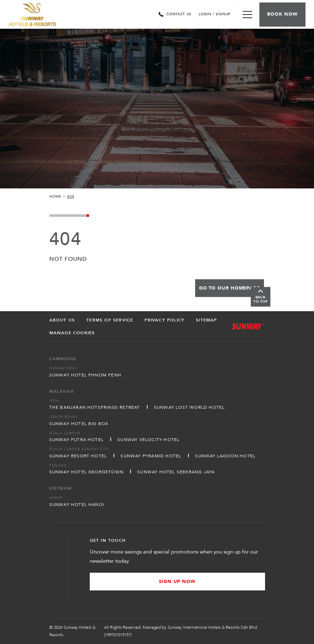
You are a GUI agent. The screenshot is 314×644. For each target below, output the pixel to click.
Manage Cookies (72, 333)
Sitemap (206, 320)
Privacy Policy (164, 320)
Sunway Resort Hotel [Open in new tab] (78, 456)
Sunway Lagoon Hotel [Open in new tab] (225, 456)
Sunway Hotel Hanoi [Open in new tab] (77, 505)
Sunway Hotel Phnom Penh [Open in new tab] (86, 375)
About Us (62, 320)
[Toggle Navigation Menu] (247, 15)
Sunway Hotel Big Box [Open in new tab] (79, 424)
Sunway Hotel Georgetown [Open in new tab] (87, 472)
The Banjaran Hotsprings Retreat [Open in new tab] (95, 407)
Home (55, 197)
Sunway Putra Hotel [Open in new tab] (77, 440)
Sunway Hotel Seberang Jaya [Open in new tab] (176, 472)
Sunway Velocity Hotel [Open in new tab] (148, 440)
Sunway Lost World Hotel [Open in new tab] (189, 407)
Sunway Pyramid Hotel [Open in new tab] (151, 456)
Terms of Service (110, 320)
